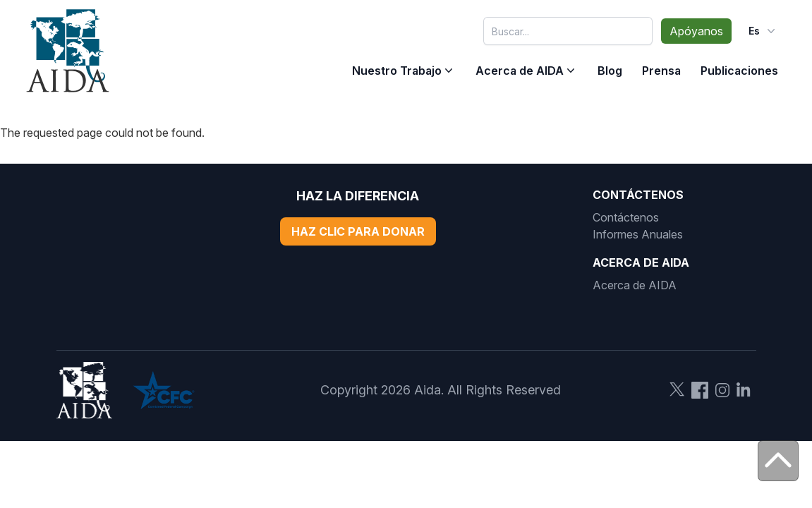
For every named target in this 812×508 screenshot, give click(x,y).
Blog (610, 71)
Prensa (661, 71)
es (763, 31)
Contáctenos (626, 217)
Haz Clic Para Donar (358, 231)
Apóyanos (696, 31)
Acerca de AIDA (520, 71)
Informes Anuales (638, 234)
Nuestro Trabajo (397, 71)
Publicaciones (739, 71)
